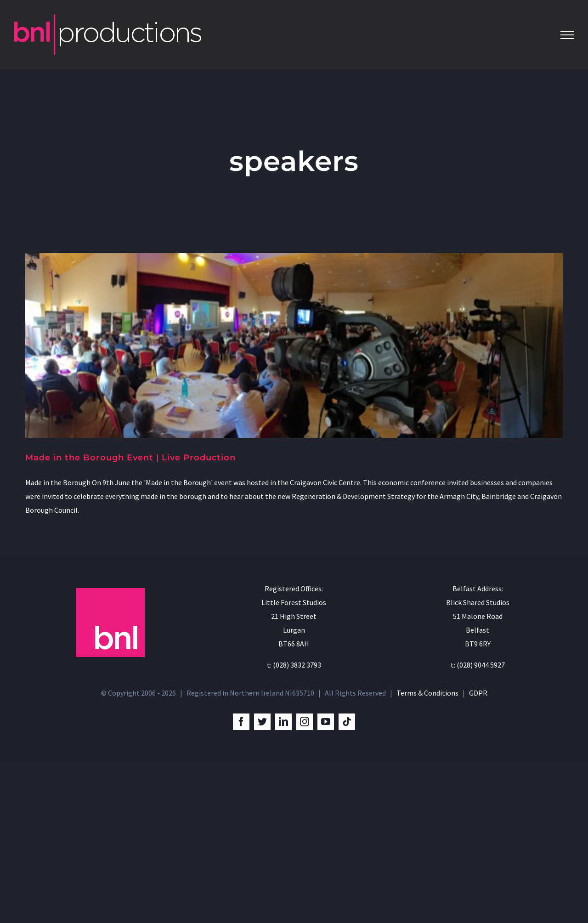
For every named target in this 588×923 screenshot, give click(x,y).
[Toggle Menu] (567, 35)
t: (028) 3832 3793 (294, 826)
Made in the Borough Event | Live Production (130, 458)
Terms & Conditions (427, 854)
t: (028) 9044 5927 (478, 826)
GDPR (478, 854)
